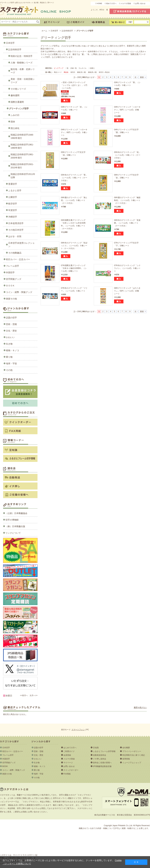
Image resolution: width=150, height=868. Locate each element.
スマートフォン (78, 730)
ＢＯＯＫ (10, 286)
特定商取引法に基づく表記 (134, 755)
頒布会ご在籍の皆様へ (102, 763)
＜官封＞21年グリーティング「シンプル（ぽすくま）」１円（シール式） (74, 85)
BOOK (5, 766)
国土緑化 (15, 128)
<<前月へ (24, 695)
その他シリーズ (18, 89)
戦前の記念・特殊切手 (22, 56)
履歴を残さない (140, 707)
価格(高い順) (93, 72)
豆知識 (96, 748)
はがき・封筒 (15, 236)
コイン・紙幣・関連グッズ (19, 292)
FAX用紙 (67, 774)
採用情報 (126, 759)
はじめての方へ (70, 748)
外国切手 (10, 272)
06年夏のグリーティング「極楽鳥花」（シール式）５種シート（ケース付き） (127, 200)
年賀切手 (13, 210)
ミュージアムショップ (132, 763)
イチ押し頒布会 (100, 759)
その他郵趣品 (15, 253)
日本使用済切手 (16, 223)
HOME (99, 3)
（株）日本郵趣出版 (15, 526)
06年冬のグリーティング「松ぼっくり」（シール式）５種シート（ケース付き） (74, 246)
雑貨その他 (11, 299)
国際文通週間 (17, 102)
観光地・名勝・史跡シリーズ (23, 71)
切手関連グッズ (14, 279)
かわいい (10, 337)
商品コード (58, 72)
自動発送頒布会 (100, 755)
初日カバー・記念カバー (18, 259)
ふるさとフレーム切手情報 (104, 751)
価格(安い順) (82, 72)
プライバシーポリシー (132, 751)
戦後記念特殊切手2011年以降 (23, 176)
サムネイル (82, 68)
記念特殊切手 (15, 49)
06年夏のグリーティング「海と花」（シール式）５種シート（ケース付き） (74, 200)
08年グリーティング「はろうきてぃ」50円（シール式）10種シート (127, 291)
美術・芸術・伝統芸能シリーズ (23, 81)
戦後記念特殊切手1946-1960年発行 (22, 136)
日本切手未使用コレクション (21, 245)
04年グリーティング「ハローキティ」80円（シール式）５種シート (74, 132)
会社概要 (126, 748)
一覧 (67, 68)
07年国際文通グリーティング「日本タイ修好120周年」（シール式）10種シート (74, 268)
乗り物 (9, 357)
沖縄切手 (13, 217)
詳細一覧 (74, 68)
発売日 (73, 72)
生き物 (9, 344)
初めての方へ (111, 3)
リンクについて (13, 533)
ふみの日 (15, 115)
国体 (13, 122)
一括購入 (92, 68)
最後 (142, 77)
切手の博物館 (12, 520)
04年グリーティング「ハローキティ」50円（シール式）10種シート (127, 110)
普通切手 (13, 184)
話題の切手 (11, 318)
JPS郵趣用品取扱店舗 (102, 766)
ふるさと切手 (15, 190)
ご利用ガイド (69, 751)
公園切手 (13, 197)
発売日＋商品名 (104, 72)
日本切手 (10, 43)
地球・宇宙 (11, 364)
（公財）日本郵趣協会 (16, 513)
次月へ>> (34, 695)
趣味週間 (15, 95)
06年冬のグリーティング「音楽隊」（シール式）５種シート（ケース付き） (127, 223)
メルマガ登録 (126, 3)
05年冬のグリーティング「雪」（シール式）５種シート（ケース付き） (74, 178)
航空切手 (13, 204)
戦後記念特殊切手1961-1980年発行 (22, 146)
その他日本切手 (16, 230)
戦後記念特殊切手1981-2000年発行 (22, 156)
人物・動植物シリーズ (22, 63)
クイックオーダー (71, 770)
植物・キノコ (12, 350)
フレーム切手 (12, 266)
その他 (9, 370)
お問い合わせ (140, 3)
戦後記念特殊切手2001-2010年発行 (22, 166)
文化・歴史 (11, 331)
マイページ (68, 763)
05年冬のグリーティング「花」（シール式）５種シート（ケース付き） (127, 155)
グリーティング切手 (19, 109)
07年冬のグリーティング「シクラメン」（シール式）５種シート (127, 268)
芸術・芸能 (11, 324)
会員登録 (67, 755)
